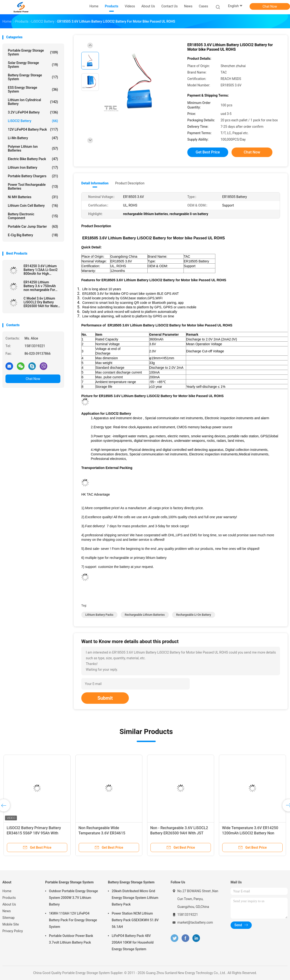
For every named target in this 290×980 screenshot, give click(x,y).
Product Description (130, 183)
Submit (105, 698)
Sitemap (8, 918)
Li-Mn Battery (33, 138)
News (7, 911)
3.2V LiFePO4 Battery (33, 112)
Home (7, 891)
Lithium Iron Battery (33, 167)
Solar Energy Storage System (33, 65)
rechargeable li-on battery (194, 615)
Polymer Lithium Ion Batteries (33, 148)
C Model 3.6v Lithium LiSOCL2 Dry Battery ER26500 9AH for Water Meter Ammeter (41, 302)
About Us (9, 904)
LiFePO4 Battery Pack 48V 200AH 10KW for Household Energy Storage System (133, 942)
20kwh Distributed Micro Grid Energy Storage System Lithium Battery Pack (135, 898)
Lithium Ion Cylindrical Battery (33, 102)
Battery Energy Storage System (33, 77)
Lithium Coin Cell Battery (33, 206)
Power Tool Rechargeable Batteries (33, 187)
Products (9, 898)
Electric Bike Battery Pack (33, 159)
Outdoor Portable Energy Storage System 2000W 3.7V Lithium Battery (73, 898)
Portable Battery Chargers (33, 176)
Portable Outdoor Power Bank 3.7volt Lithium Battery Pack (71, 939)
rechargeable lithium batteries (145, 615)
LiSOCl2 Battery (33, 121)
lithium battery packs (99, 615)
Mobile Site (11, 924)
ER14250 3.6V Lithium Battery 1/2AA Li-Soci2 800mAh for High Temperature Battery (41, 270)
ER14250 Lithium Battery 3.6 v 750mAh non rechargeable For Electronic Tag (40, 286)
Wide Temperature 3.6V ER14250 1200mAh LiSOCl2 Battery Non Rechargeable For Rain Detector (250, 833)
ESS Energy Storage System (33, 89)
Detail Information (95, 183)
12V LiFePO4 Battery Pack (33, 129)
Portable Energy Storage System (33, 52)
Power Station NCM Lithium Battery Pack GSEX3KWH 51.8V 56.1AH (135, 920)
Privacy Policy (13, 931)
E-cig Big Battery (33, 235)
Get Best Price (208, 152)
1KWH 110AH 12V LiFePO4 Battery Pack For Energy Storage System (73, 920)
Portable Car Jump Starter (33, 227)
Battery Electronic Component (33, 216)
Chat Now (270, 6)
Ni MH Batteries (33, 197)
